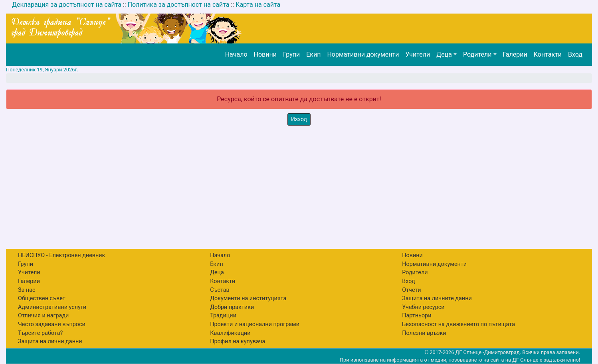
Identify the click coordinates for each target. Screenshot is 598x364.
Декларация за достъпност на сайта (67, 5)
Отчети (411, 290)
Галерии (515, 54)
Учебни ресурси (423, 307)
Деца (444, 54)
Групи (291, 54)
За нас (27, 290)
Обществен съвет (42, 298)
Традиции (223, 316)
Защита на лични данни (50, 341)
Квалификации (230, 333)
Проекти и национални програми (255, 324)
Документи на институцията (248, 298)
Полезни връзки (424, 333)
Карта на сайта (258, 5)
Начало (236, 54)
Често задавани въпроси (52, 324)
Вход (575, 54)
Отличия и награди (43, 316)
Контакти (548, 54)
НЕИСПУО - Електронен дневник (61, 255)
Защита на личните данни (437, 298)
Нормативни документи (363, 54)
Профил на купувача (238, 341)
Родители (477, 54)
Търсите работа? (40, 333)
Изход (299, 119)
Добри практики (232, 307)
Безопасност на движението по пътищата (458, 324)
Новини (265, 54)
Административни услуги (52, 307)
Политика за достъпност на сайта (179, 5)
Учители (418, 54)
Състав (220, 290)
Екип (313, 54)
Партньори (417, 316)
